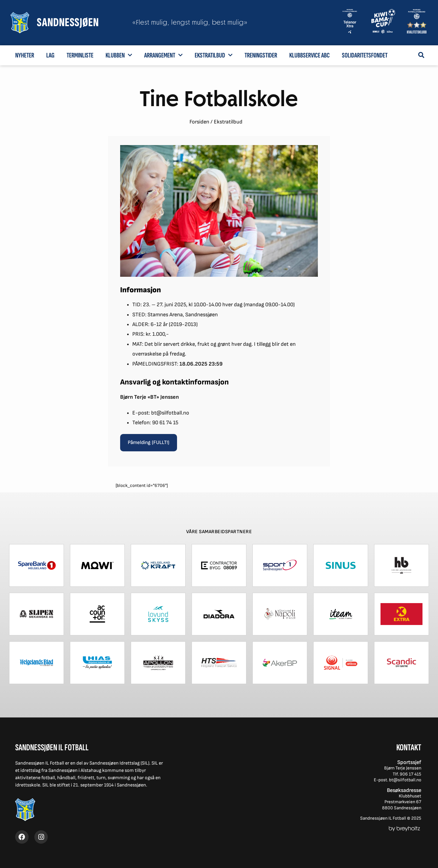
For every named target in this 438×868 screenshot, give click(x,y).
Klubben (119, 55)
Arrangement (163, 55)
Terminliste (80, 55)
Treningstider (261, 55)
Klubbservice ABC (309, 55)
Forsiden (199, 122)
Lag (50, 55)
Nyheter (25, 55)
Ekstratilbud (214, 55)
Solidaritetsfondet (365, 55)
